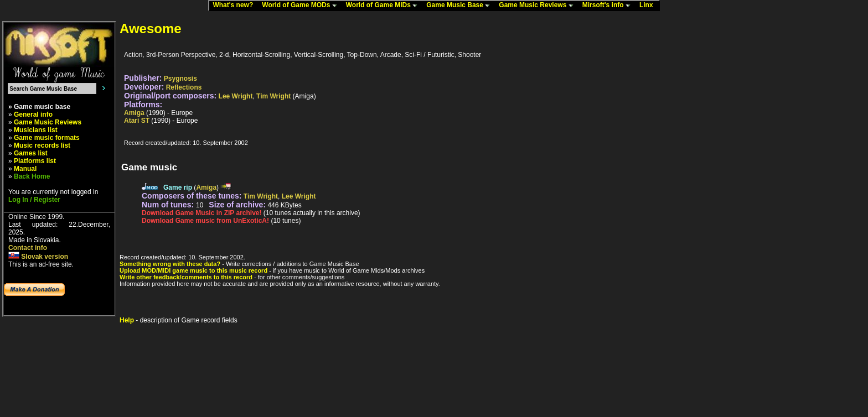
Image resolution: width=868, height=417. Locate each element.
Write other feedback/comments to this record (186, 277)
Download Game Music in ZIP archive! (202, 213)
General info (33, 114)
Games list (31, 153)
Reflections (184, 87)
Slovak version (38, 257)
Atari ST (137, 121)
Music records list (42, 145)
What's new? (235, 6)
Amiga (134, 113)
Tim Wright (273, 96)
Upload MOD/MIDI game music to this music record (193, 270)
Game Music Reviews (538, 6)
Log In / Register (34, 200)
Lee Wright (236, 96)
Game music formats (47, 138)
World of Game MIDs (384, 6)
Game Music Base (461, 6)
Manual (25, 169)
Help (127, 320)
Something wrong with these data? (170, 264)
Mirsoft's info (609, 6)
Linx (649, 6)
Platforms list (35, 161)
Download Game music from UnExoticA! (205, 221)
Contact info (28, 248)
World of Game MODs (302, 6)
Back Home (32, 176)
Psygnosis (180, 79)
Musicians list (36, 130)
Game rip (178, 187)
